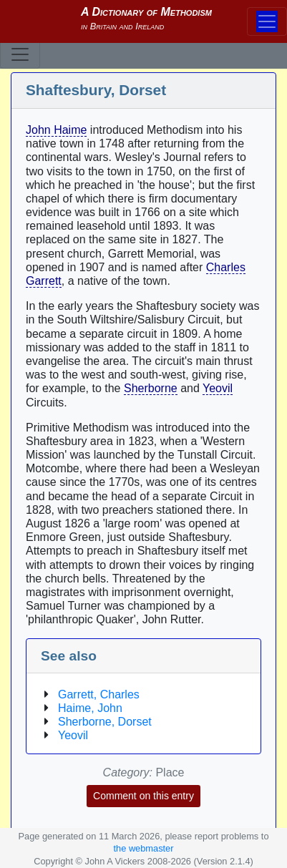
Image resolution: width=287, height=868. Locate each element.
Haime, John (90, 708)
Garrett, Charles (99, 694)
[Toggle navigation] (20, 54)
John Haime (56, 130)
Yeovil (218, 388)
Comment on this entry (143, 796)
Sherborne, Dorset (105, 722)
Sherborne (151, 388)
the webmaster (144, 848)
